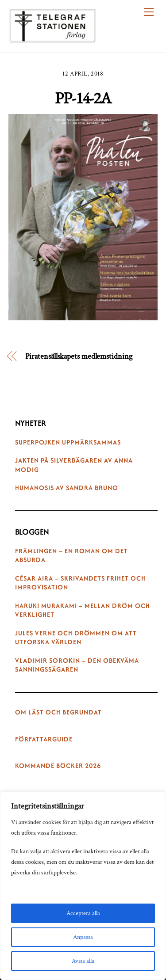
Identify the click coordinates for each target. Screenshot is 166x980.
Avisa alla (83, 961)
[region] (83, 886)
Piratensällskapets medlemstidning (79, 356)
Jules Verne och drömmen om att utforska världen (76, 638)
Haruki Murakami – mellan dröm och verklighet (83, 610)
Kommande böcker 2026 (58, 766)
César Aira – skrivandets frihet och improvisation (80, 583)
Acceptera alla (83, 913)
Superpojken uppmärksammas (68, 442)
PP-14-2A (83, 98)
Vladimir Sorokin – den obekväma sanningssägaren (77, 665)
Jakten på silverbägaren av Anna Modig (74, 465)
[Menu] (149, 12)
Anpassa (83, 937)
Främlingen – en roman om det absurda (71, 556)
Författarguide (44, 739)
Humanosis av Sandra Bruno (67, 488)
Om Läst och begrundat (58, 712)
